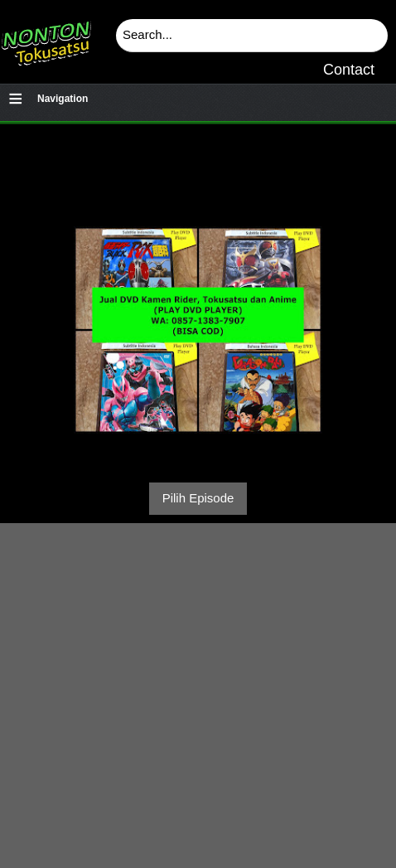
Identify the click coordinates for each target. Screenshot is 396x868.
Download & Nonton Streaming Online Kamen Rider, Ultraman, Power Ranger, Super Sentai (46, 37)
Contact (349, 70)
